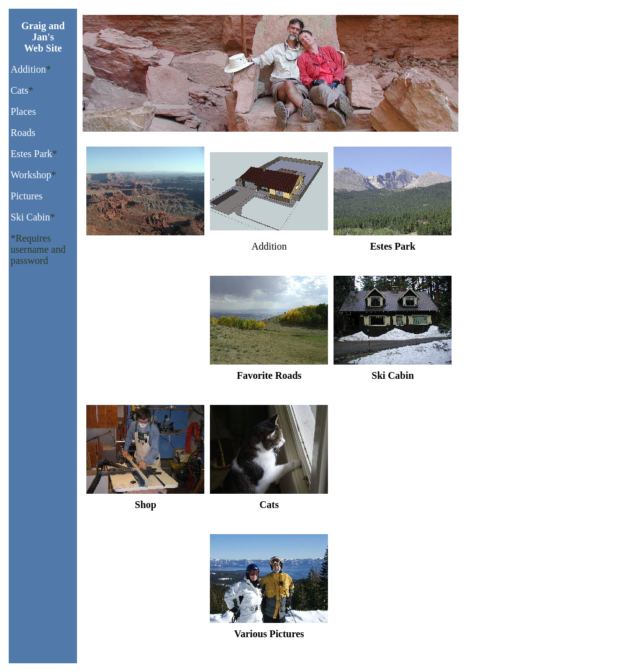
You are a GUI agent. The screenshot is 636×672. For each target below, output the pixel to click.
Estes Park (31, 154)
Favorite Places (145, 246)
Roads (23, 133)
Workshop (31, 175)
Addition (28, 69)
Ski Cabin (30, 217)
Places (23, 111)
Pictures (27, 196)
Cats (19, 90)
